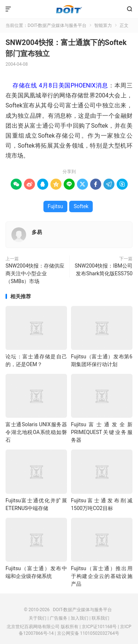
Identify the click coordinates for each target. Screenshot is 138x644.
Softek (81, 206)
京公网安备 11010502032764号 (88, 633)
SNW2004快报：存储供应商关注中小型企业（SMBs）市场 (35, 273)
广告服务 (59, 618)
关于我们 (38, 618)
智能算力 (103, 25)
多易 (37, 232)
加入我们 (79, 618)
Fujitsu (56, 206)
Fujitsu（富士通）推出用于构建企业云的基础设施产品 (102, 576)
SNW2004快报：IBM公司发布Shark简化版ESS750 (104, 270)
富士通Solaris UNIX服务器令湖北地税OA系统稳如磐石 (36, 432)
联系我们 (100, 618)
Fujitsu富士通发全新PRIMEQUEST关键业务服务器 (102, 432)
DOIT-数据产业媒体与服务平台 (69, 9)
